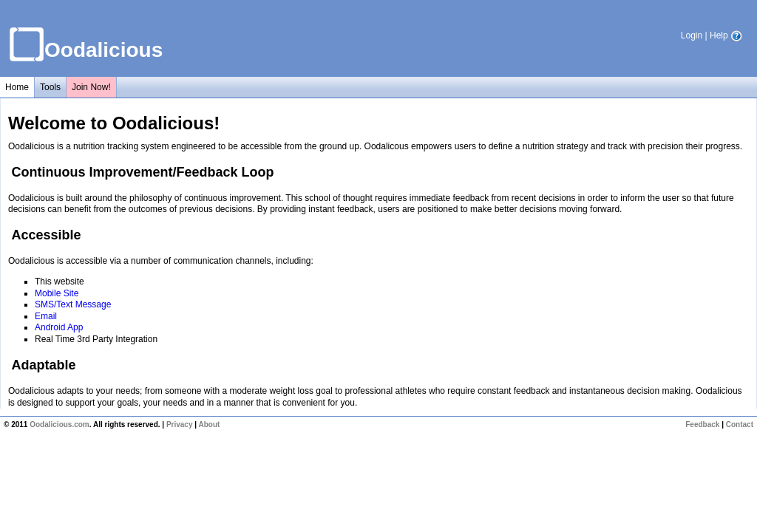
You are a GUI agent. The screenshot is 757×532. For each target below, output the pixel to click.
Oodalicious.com (60, 424)
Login (692, 35)
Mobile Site (57, 293)
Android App (59, 327)
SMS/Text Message (73, 304)
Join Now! (91, 87)
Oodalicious (103, 50)
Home (17, 87)
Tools (50, 87)
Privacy (180, 424)
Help (726, 35)
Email (46, 316)
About (209, 424)
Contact (740, 424)
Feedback (702, 424)
